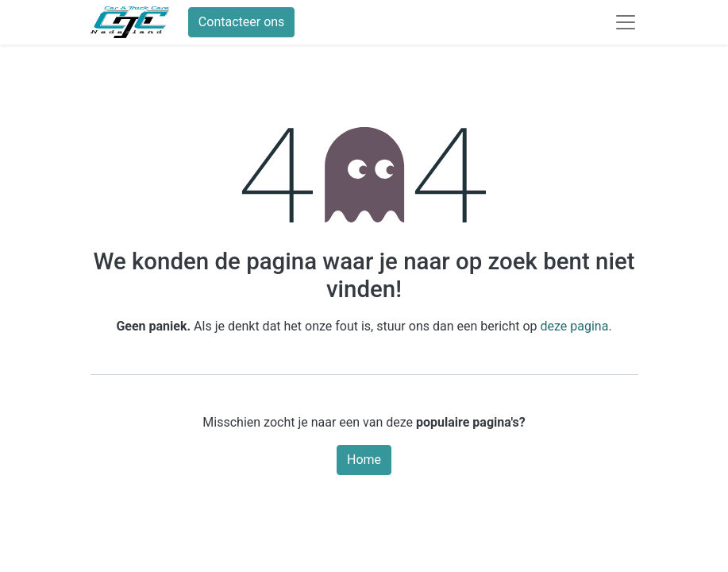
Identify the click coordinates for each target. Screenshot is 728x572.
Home (364, 460)
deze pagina (575, 326)
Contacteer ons (242, 22)
